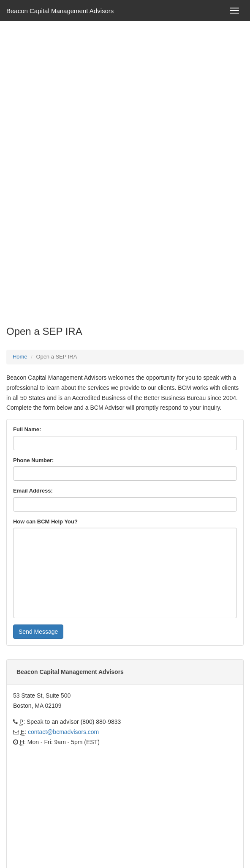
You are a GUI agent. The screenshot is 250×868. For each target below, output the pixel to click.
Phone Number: (33, 460)
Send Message (38, 632)
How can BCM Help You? (45, 522)
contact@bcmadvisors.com (63, 732)
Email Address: (33, 491)
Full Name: (27, 429)
